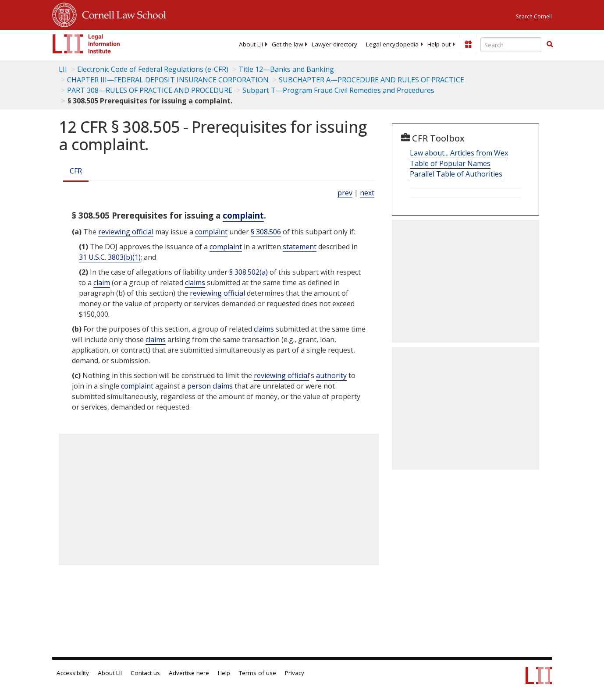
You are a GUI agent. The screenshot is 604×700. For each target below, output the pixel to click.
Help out (439, 44)
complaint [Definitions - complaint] (243, 215)
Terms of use (258, 673)
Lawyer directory (334, 44)
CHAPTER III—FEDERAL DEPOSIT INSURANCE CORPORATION (168, 80)
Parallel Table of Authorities (456, 174)
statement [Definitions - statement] (300, 247)
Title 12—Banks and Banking (286, 69)
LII (63, 69)
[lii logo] (86, 44)
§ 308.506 (266, 232)
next (367, 193)
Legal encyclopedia (392, 44)
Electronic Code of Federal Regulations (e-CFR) (153, 69)
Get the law (287, 44)
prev (345, 193)
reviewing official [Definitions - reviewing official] (126, 232)
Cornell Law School (121, 14)
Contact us (145, 673)
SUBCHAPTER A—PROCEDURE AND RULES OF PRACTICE (371, 80)
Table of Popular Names (450, 163)
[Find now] (550, 45)
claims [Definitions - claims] (195, 283)
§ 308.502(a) (249, 272)
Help (224, 673)
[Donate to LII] (468, 44)
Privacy (295, 673)
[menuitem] (251, 44)
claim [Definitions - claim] (102, 283)
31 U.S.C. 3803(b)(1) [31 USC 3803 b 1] (110, 257)
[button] (550, 44)
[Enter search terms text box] (511, 45)
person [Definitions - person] (199, 386)
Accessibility (73, 673)
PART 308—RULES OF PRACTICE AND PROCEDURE (150, 90)
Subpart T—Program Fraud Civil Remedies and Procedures (338, 90)
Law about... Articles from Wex (459, 153)
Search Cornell (534, 16)
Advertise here (189, 673)
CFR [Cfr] (76, 171)
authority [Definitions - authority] (331, 375)
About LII (251, 44)
